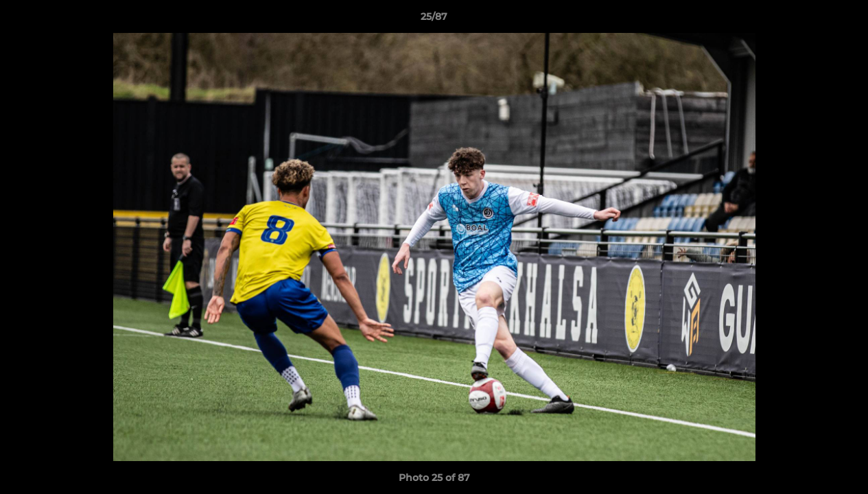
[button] (843, 20)
